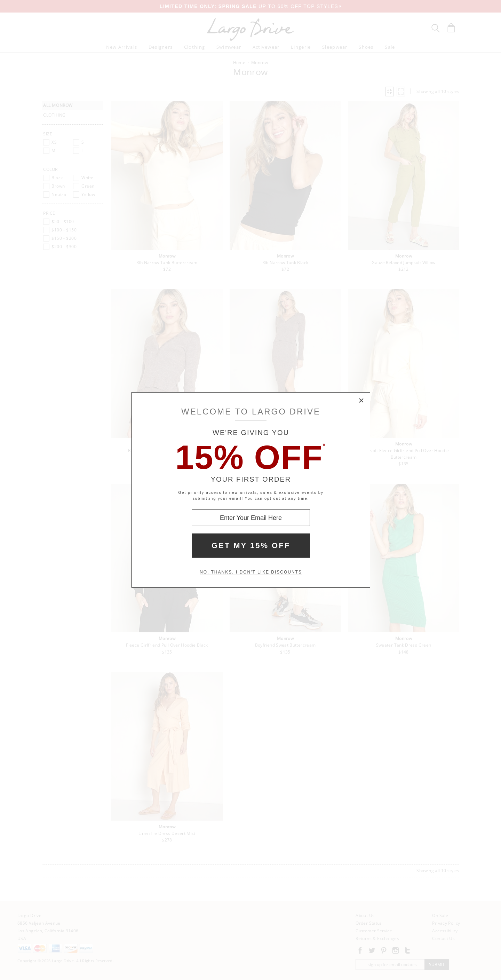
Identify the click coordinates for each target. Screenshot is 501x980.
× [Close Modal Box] (361, 401)
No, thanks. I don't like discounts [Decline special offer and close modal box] (251, 572)
